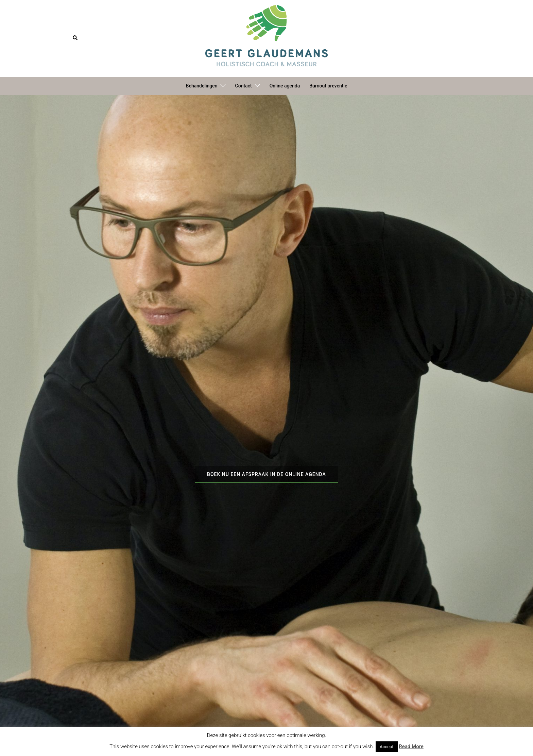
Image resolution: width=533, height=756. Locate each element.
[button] (75, 38)
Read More (411, 746)
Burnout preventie (328, 86)
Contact (244, 86)
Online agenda (285, 86)
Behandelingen (202, 86)
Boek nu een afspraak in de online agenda (266, 474)
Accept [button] (387, 747)
